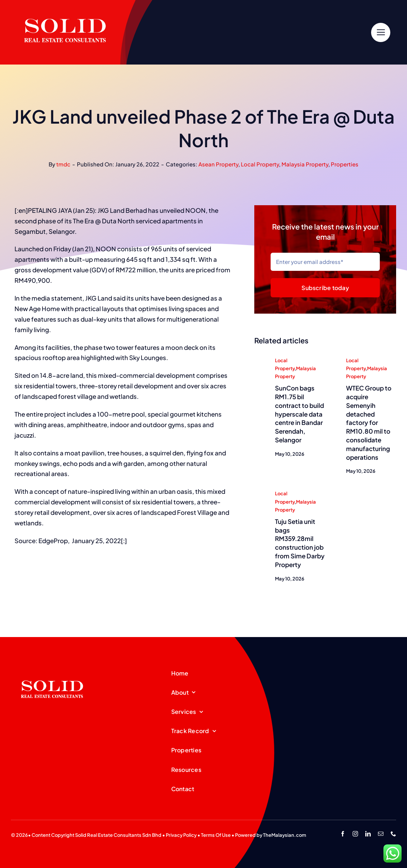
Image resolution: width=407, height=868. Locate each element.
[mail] (381, 834)
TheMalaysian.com (285, 835)
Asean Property (218, 164)
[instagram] (355, 834)
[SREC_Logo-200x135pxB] (52, 669)
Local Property (260, 164)
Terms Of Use (216, 835)
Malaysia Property (305, 164)
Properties (345, 164)
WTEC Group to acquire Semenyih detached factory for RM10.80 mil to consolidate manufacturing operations (369, 423)
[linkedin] (368, 834)
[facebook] (343, 834)
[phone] (393, 834)
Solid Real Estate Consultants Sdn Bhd (118, 835)
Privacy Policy (181, 835)
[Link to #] (381, 32)
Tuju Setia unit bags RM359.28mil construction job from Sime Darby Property (300, 543)
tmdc (63, 164)
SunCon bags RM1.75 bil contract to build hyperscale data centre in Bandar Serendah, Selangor (299, 414)
